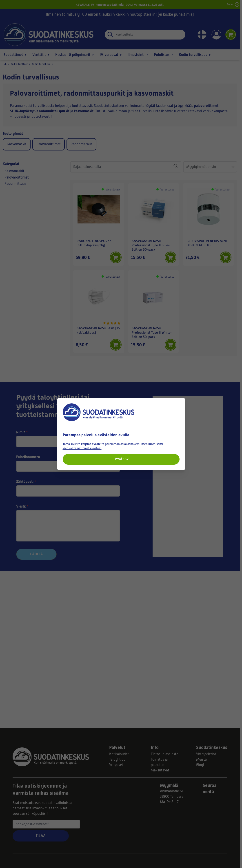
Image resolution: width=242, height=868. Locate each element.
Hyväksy (121, 459)
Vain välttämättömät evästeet (82, 448)
